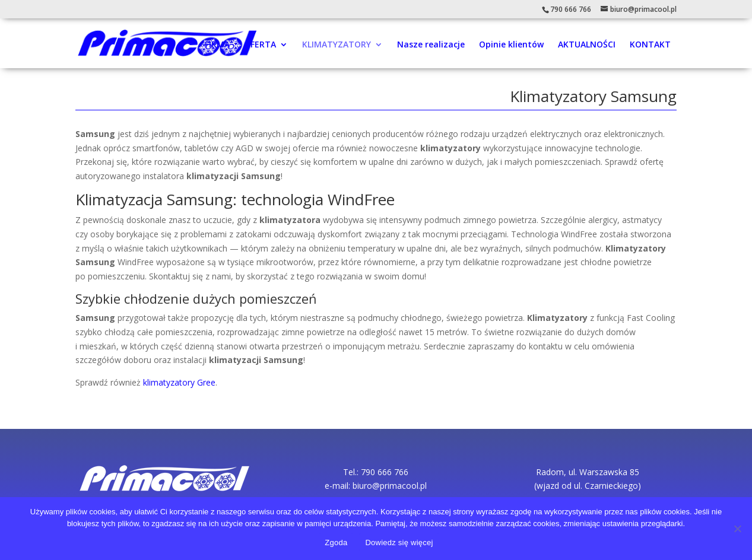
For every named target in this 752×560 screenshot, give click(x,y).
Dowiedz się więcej (399, 542)
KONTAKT (650, 45)
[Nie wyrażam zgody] (737, 529)
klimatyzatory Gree (179, 382)
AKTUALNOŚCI (587, 45)
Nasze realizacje (431, 45)
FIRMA (217, 45)
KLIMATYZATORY (337, 45)
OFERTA (260, 45)
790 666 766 (571, 9)
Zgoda (336, 542)
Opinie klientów (511, 45)
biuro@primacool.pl (390, 486)
